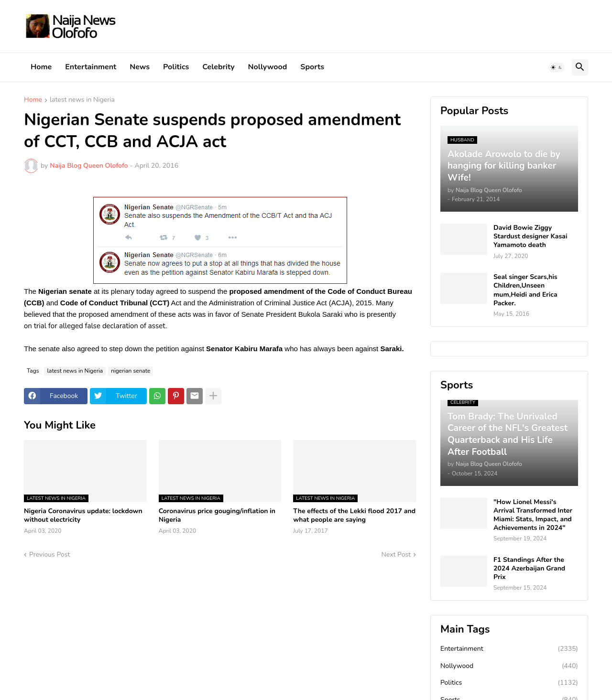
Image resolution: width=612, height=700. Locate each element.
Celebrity (218, 67)
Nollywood (268, 67)
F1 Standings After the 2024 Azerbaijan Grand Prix (529, 569)
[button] (557, 67)
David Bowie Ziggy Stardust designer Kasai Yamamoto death (530, 237)
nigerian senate (131, 371)
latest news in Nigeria (82, 100)
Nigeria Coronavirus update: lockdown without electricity (83, 516)
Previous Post (49, 555)
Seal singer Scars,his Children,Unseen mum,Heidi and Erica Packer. (525, 290)
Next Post (396, 555)
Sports (312, 67)
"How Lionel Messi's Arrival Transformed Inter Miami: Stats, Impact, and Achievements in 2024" (533, 515)
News (140, 67)
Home (41, 67)
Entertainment (91, 67)
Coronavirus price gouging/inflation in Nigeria (217, 516)
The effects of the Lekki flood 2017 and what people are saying (354, 516)
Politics (176, 67)
